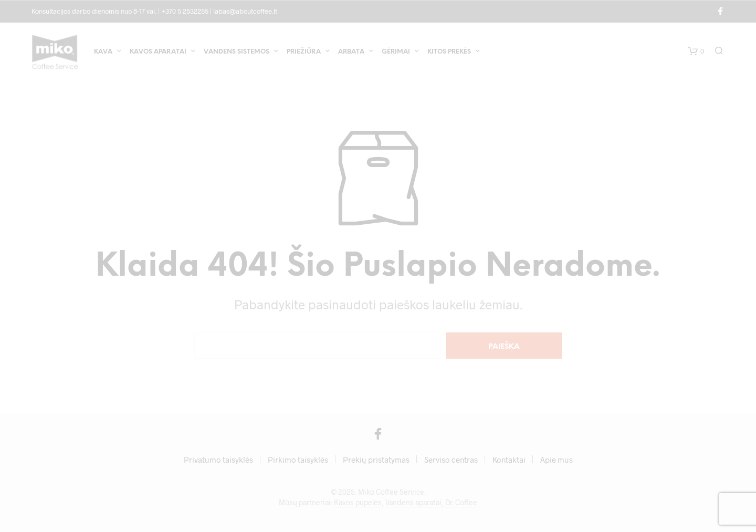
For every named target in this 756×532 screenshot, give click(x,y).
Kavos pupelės (358, 503)
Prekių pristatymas (376, 460)
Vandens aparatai (413, 503)
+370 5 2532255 (185, 11)
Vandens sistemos (237, 52)
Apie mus (556, 460)
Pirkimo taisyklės (298, 460)
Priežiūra (304, 52)
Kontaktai (509, 460)
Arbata (351, 52)
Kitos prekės (449, 52)
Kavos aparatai (158, 52)
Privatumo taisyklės (218, 460)
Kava (103, 52)
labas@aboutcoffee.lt (245, 11)
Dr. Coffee (461, 503)
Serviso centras (451, 460)
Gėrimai (396, 52)
